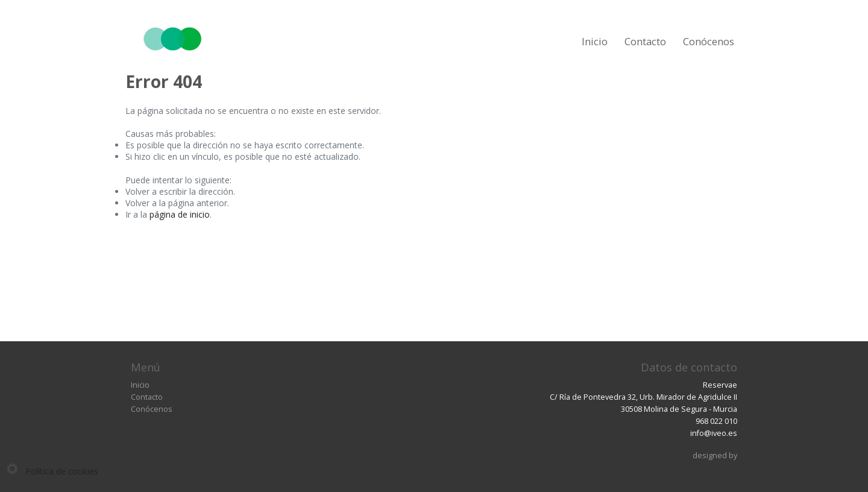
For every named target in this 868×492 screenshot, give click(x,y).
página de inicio (180, 214)
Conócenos (709, 41)
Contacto (645, 41)
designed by (715, 456)
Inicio (595, 41)
